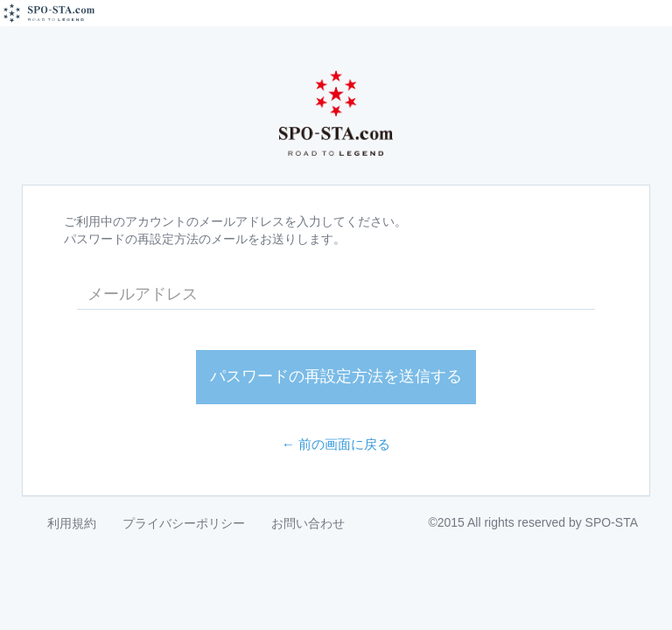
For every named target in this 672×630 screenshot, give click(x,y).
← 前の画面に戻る (336, 444)
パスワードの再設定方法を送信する (336, 376)
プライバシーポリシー (184, 523)
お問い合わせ (308, 523)
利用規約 (72, 523)
